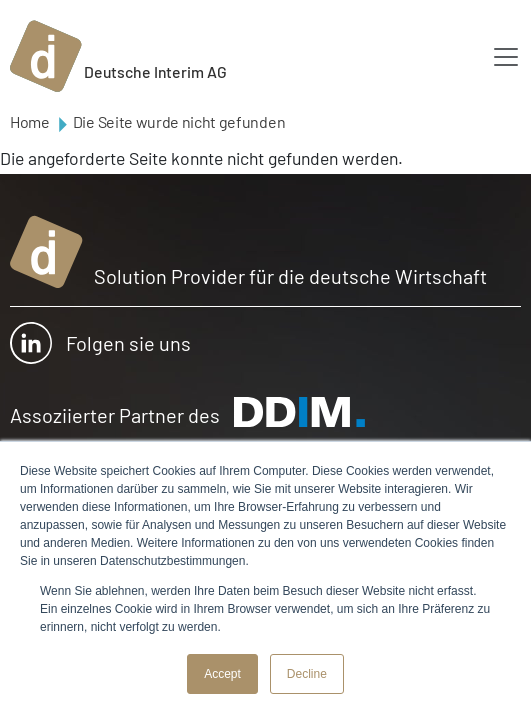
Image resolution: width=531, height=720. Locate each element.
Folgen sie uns (100, 343)
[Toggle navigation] (506, 57)
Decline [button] (307, 674)
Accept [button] (222, 674)
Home (30, 121)
